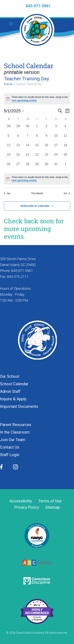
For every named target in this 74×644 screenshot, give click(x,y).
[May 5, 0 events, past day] (9, 138)
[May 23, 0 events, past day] (47, 157)
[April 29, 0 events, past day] (18, 129)
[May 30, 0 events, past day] (47, 167)
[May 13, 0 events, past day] (18, 148)
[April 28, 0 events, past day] (9, 129)
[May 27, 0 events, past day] (18, 167)
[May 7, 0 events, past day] (28, 138)
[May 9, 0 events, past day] (47, 138)
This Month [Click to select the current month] (37, 193)
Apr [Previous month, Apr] (7, 193)
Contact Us (10, 447)
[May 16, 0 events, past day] (47, 148)
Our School (10, 376)
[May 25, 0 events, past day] (66, 157)
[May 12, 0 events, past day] (9, 148)
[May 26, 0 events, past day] (9, 167)
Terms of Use (50, 501)
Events (8, 84)
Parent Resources (16, 425)
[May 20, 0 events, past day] (18, 157)
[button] (11, 24)
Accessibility (21, 501)
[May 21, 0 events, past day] (28, 157)
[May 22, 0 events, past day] (37, 157)
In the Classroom (15, 432)
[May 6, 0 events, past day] (18, 138)
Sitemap (53, 507)
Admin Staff (10, 391)
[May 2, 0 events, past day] (47, 129)
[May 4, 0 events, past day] (66, 129)
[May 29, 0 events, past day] (37, 167)
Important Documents (19, 406)
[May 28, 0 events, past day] (28, 167)
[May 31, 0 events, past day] (56, 167)
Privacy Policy (27, 507)
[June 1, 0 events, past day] (66, 167)
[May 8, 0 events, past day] (37, 138)
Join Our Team (13, 440)
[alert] (37, 179)
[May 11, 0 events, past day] (66, 138)
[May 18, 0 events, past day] (66, 148)
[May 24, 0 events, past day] (56, 157)
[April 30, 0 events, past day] (28, 129)
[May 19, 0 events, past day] (9, 157)
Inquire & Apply (13, 399)
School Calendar (14, 384)
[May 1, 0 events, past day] (37, 129)
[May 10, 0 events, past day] (56, 138)
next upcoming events (24, 100)
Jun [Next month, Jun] (67, 193)
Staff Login (10, 455)
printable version (22, 72)
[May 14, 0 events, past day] (28, 148)
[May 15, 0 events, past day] (37, 148)
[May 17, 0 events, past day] (56, 148)
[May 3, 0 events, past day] (56, 129)
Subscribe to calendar (35, 206)
